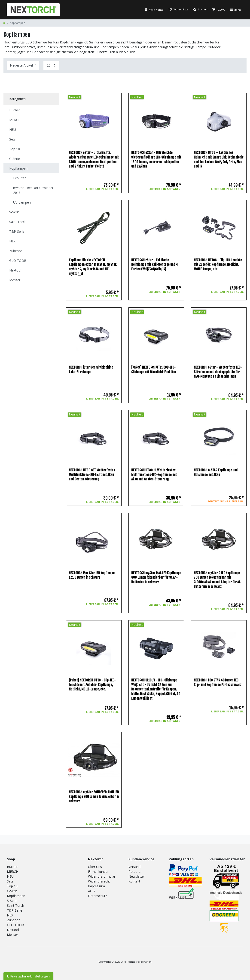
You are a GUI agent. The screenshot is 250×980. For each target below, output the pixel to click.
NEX (10, 915)
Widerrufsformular (102, 876)
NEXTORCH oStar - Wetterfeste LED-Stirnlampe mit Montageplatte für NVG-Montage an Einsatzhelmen (218, 372)
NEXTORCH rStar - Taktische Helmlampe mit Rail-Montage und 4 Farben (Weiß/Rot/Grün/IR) (155, 265)
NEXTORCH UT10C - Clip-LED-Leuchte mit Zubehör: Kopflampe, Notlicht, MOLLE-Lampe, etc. (218, 265)
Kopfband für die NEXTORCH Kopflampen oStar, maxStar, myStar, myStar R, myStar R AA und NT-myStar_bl (93, 267)
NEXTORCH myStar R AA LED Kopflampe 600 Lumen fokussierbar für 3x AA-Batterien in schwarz (156, 577)
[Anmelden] (154, 10)
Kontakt (134, 881)
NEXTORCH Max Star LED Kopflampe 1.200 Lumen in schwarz (92, 575)
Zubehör (13, 920)
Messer (12, 935)
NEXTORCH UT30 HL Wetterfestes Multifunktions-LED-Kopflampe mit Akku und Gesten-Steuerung (154, 475)
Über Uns (95, 867)
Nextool (13, 930)
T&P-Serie (15, 910)
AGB (91, 891)
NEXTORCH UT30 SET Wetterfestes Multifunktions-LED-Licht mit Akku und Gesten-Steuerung (92, 475)
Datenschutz (98, 896)
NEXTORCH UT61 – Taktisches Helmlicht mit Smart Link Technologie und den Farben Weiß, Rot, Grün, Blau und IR (219, 159)
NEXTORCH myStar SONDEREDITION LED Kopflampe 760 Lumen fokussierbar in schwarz (94, 797)
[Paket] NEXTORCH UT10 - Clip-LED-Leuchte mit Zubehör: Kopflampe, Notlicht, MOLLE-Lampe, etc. (92, 685)
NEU (10, 876)
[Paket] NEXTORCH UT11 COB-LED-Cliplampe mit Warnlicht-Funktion (154, 370)
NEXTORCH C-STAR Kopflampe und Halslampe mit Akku (216, 472)
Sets (10, 881)
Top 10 (12, 886)
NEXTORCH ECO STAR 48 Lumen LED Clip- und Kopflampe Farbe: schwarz (218, 682)
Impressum (96, 886)
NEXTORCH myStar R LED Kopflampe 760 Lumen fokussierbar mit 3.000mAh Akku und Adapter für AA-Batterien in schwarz (218, 580)
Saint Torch (15, 905)
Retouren (135, 872)
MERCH (13, 872)
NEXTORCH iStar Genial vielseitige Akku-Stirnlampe (91, 370)
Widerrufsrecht (99, 881)
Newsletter (137, 876)
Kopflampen (16, 896)
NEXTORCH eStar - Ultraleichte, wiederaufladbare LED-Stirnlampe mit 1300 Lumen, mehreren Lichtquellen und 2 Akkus (156, 159)
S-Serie (12, 901)
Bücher (12, 867)
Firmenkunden (99, 872)
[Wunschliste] (178, 10)
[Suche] (200, 10)
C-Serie (12, 891)
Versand (134, 867)
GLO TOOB (15, 925)
